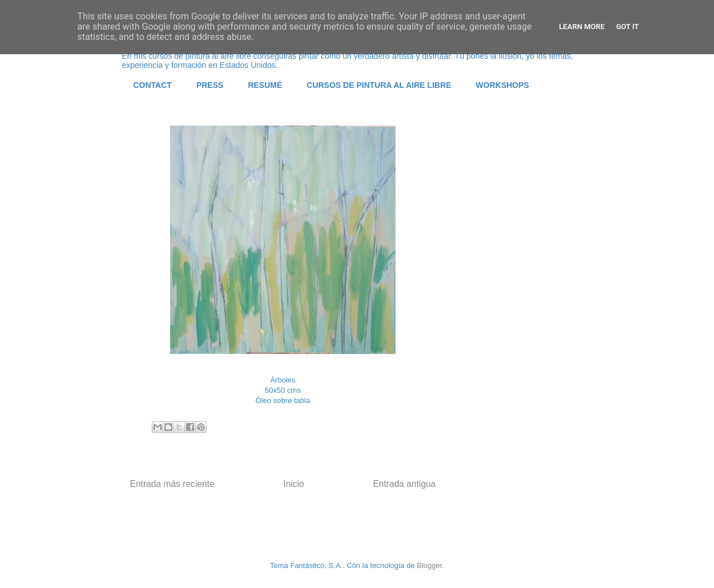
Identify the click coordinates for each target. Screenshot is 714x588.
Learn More (582, 27)
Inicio (293, 484)
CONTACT (153, 85)
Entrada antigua (404, 484)
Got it (627, 27)
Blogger (429, 565)
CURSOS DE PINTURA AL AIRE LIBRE (379, 85)
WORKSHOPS (503, 85)
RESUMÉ (265, 85)
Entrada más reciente (172, 484)
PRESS (210, 85)
